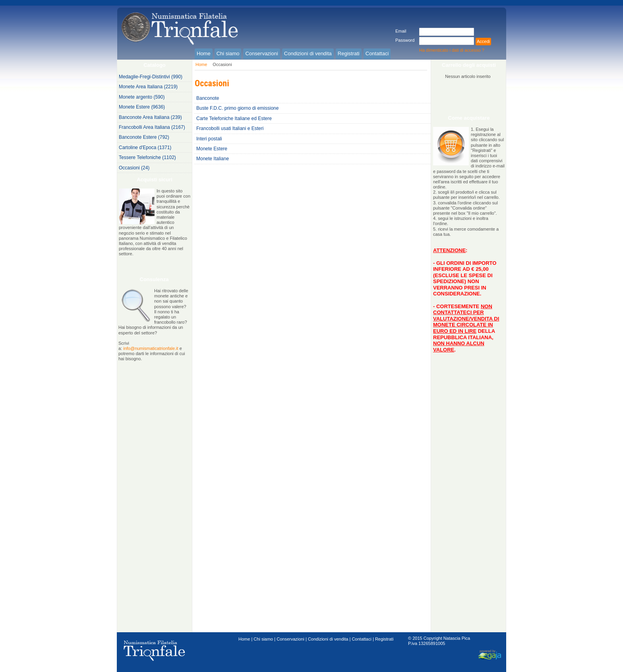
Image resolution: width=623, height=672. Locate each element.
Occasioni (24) (134, 168)
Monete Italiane (213, 159)
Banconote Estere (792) (144, 137)
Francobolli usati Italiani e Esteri (230, 128)
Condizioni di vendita (328, 639)
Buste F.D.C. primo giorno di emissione (237, 108)
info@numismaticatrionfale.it (151, 348)
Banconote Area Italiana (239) (150, 117)
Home (201, 64)
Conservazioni (290, 639)
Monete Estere (212, 149)
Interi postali (209, 139)
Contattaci (362, 639)
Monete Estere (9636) (142, 107)
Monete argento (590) (142, 97)
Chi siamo (263, 639)
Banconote (208, 98)
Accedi (483, 41)
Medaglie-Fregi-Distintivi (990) (151, 77)
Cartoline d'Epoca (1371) (145, 148)
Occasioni (222, 64)
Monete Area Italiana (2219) (148, 87)
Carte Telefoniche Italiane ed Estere (234, 118)
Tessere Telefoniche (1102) (147, 157)
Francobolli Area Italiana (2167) (152, 127)
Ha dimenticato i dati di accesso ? (452, 50)
